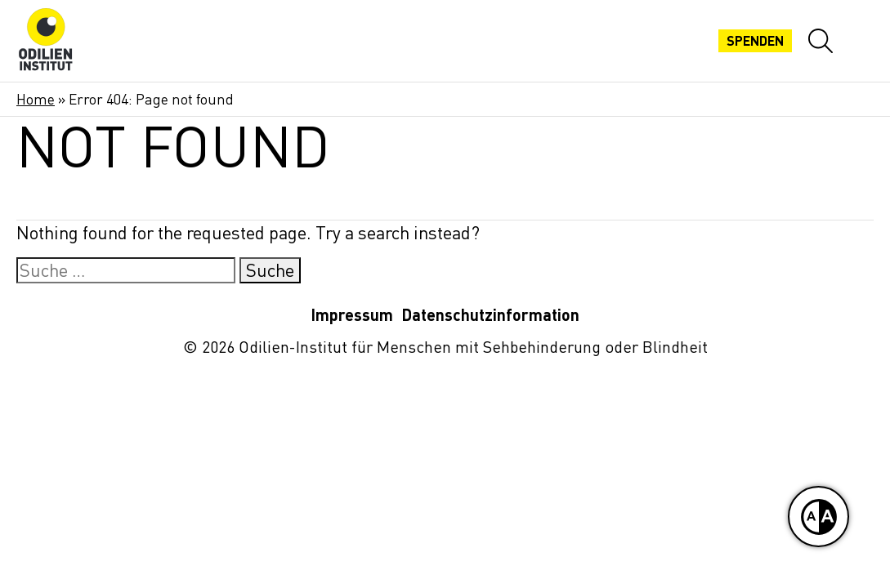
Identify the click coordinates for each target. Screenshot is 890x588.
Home (36, 99)
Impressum (352, 315)
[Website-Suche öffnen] (821, 41)
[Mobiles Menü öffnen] (861, 41)
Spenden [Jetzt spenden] (755, 41)
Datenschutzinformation (490, 315)
